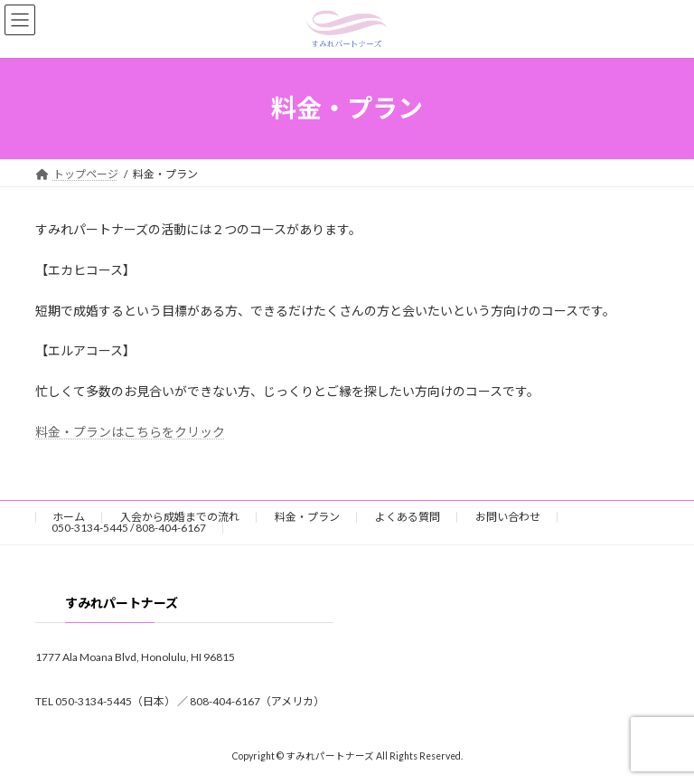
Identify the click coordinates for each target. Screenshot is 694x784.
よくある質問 (408, 517)
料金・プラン (307, 517)
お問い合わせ (508, 517)
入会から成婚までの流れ (180, 517)
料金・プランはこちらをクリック (130, 432)
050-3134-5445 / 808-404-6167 (129, 528)
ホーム (69, 517)
